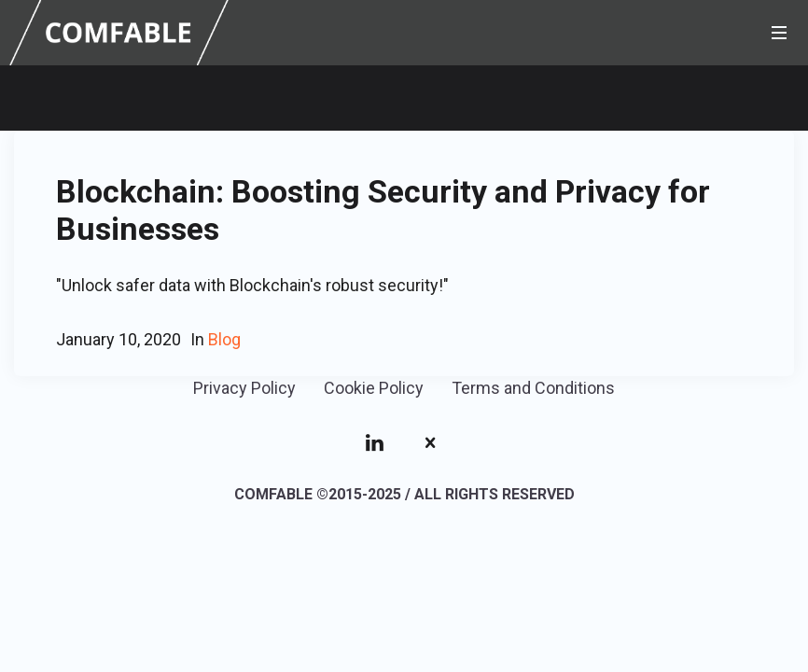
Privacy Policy (244, 388)
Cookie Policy (374, 388)
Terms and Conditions (533, 388)
